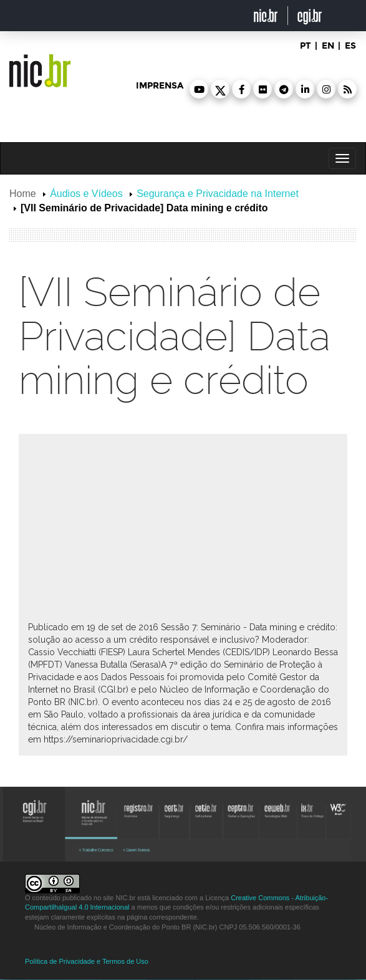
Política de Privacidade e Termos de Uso (87, 961)
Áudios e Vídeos (86, 194)
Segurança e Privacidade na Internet (218, 194)
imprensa (160, 86)
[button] (199, 89)
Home (23, 194)
